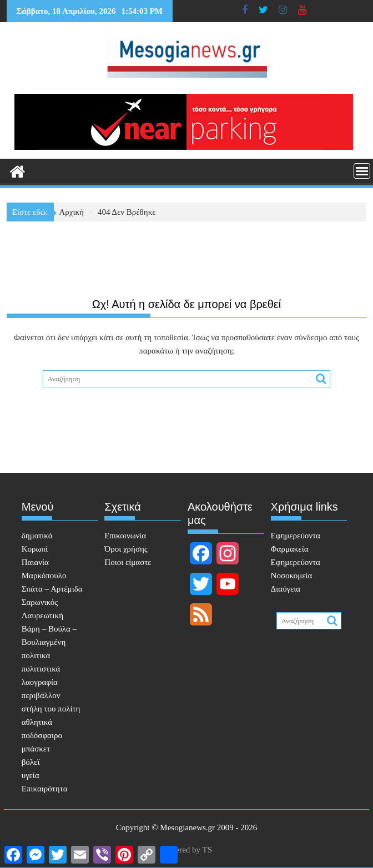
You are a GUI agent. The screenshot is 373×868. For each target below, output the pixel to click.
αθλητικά (37, 722)
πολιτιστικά (41, 669)
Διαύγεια (286, 589)
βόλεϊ (31, 762)
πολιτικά (36, 655)
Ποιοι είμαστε (128, 562)
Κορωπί (35, 549)
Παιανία (35, 562)
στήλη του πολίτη (51, 709)
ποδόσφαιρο (42, 735)
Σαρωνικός (40, 602)
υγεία (31, 775)
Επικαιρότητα (45, 789)
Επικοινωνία (125, 536)
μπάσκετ (36, 749)
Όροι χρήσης (126, 549)
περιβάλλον (41, 695)
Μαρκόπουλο (44, 576)
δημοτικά (37, 536)
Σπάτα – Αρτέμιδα (52, 589)
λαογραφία (40, 682)
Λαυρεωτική (42, 615)
